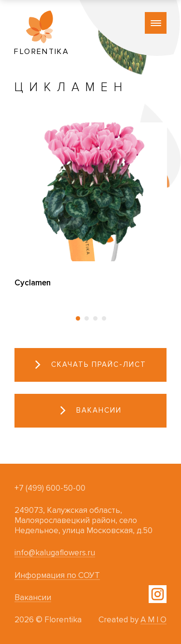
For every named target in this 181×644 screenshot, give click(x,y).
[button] (78, 318)
